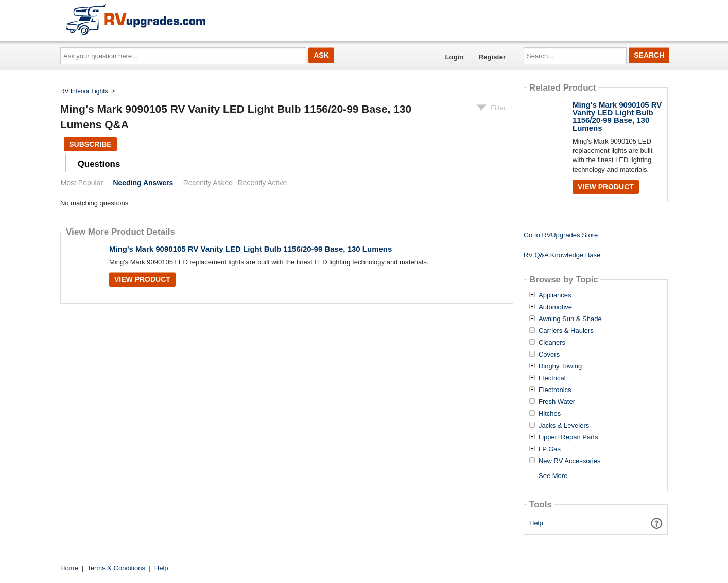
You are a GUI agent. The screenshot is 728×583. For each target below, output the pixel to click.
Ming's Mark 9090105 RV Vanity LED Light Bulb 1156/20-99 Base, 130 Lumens (250, 249)
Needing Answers (143, 183)
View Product (142, 279)
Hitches (550, 414)
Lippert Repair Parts (568, 437)
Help (536, 523)
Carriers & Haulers (566, 331)
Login (454, 57)
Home (69, 568)
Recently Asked (208, 183)
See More (553, 476)
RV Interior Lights (84, 91)
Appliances (555, 295)
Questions (99, 164)
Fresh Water (557, 402)
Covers (549, 355)
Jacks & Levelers (564, 426)
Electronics (555, 390)
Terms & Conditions (116, 568)
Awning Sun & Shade (570, 319)
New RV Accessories (569, 461)
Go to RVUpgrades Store (561, 235)
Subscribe (90, 144)
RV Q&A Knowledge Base (562, 255)
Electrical (552, 378)
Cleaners (552, 343)
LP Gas (550, 449)
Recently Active (263, 183)
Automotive (555, 307)
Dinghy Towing (560, 366)
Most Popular (82, 183)
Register (492, 57)
